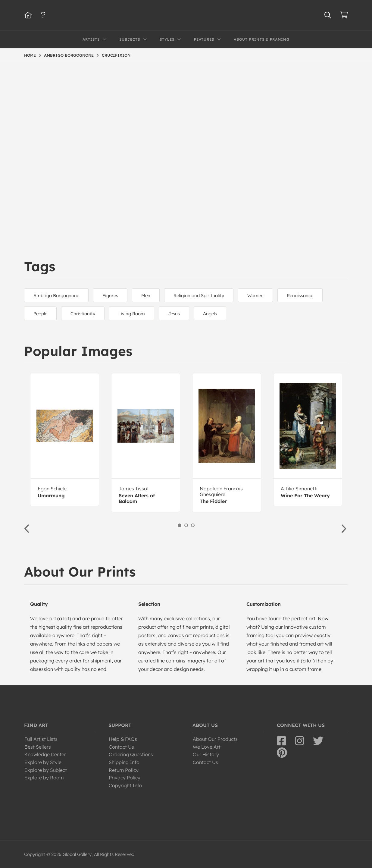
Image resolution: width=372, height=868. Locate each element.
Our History (206, 754)
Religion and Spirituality (199, 296)
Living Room (132, 314)
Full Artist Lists (41, 739)
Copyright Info (125, 785)
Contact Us (121, 747)
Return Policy (124, 770)
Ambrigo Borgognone (56, 296)
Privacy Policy (125, 778)
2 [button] (186, 525)
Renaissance (300, 296)
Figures (110, 296)
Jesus (174, 314)
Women (255, 296)
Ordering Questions (131, 754)
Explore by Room (44, 778)
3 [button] (193, 525)
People (40, 314)
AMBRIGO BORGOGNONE (69, 55)
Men (146, 296)
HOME (30, 55)
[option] (65, 440)
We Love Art (207, 747)
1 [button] (180, 525)
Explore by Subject (46, 770)
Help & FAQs (123, 739)
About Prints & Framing (262, 39)
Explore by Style (43, 762)
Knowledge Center (45, 754)
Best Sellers (38, 747)
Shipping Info (124, 762)
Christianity (83, 314)
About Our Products (215, 739)
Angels (210, 314)
